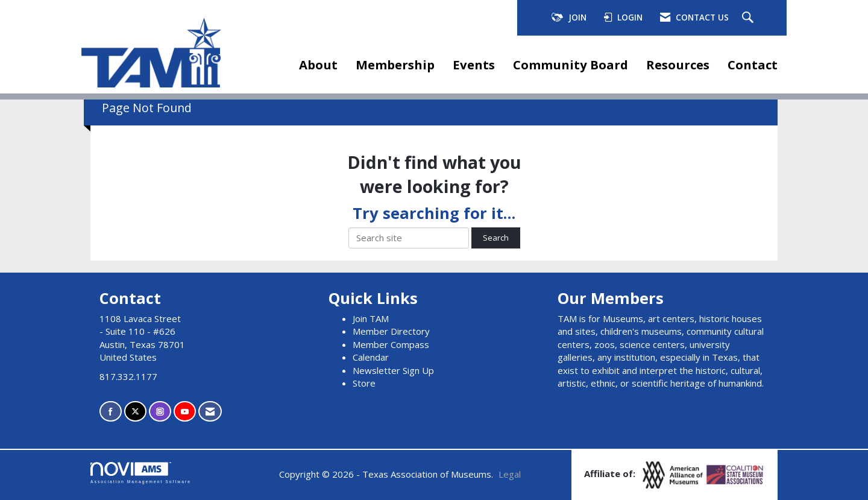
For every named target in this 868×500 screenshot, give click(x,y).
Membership (395, 65)
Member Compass (391, 344)
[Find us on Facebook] (111, 412)
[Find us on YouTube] (185, 412)
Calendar (371, 357)
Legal (510, 474)
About (318, 65)
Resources (678, 65)
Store (364, 383)
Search (496, 238)
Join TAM (371, 318)
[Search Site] (749, 18)
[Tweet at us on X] (135, 412)
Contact (753, 65)
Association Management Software (141, 473)
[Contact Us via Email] (210, 412)
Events (474, 65)
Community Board (571, 65)
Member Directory (391, 331)
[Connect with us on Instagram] (160, 412)
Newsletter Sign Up (393, 370)
